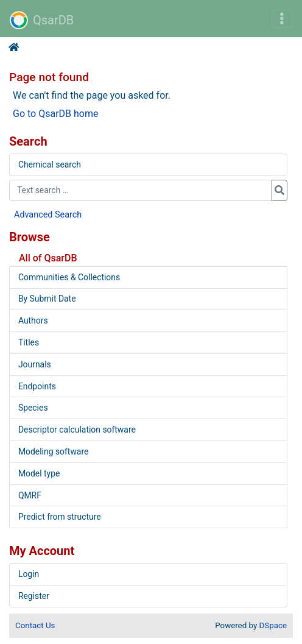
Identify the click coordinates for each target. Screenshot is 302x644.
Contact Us (35, 625)
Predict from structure (60, 517)
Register (34, 596)
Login (29, 574)
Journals (35, 364)
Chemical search (50, 165)
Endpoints (37, 386)
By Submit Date (47, 299)
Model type (39, 473)
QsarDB (42, 20)
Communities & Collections (69, 277)
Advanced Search (48, 215)
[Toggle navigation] (282, 19)
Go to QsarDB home (55, 114)
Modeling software (53, 451)
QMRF (30, 495)
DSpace (273, 625)
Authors (33, 320)
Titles (29, 342)
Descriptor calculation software (77, 430)
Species (33, 408)
